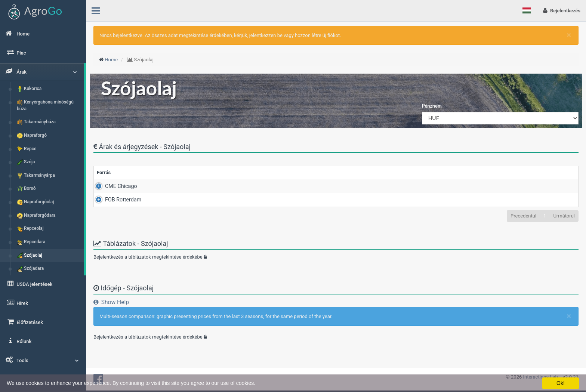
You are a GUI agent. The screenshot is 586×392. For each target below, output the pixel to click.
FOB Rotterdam (115, 200)
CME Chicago (113, 186)
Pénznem (432, 106)
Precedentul (523, 216)
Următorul (564, 216)
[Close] (569, 35)
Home (111, 60)
